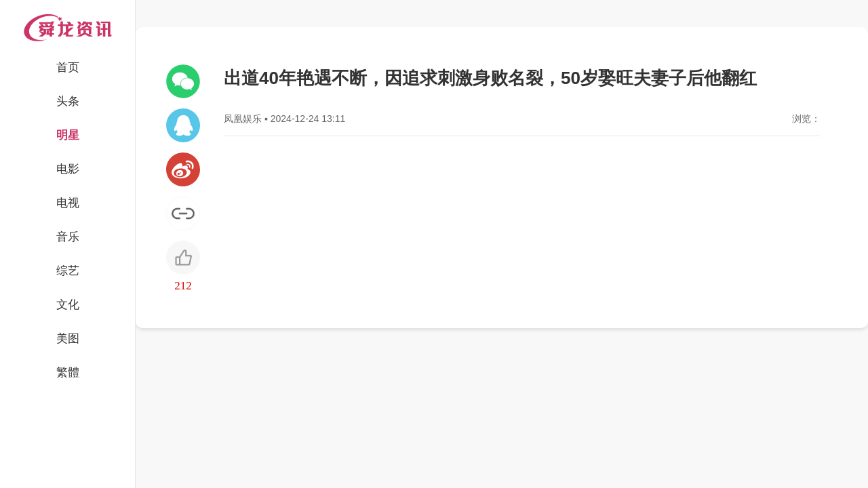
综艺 (68, 271)
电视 (68, 203)
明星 (68, 135)
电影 (68, 169)
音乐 (68, 237)
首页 (68, 67)
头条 (68, 101)
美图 (68, 339)
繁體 (68, 372)
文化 (68, 305)
